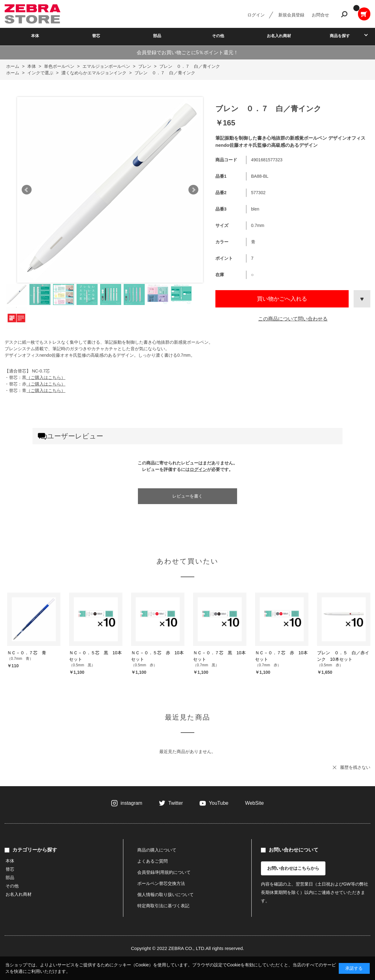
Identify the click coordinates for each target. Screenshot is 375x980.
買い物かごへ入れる (282, 299)
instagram (131, 803)
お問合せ (320, 15)
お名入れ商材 (279, 36)
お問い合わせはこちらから (293, 868)
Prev (27, 190)
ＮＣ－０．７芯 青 (27, 653)
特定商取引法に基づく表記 (163, 906)
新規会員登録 (291, 15)
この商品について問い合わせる (293, 319)
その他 (218, 36)
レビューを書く (187, 496)
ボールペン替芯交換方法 (161, 883)
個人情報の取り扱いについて (165, 895)
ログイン (256, 15)
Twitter (176, 803)
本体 (35, 36)
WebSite (254, 803)
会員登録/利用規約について (164, 872)
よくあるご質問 (152, 861)
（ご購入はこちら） (46, 377)
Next (193, 190)
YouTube (219, 803)
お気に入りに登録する (362, 299)
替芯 (96, 36)
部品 (157, 36)
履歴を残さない (355, 767)
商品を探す (340, 36)
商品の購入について (157, 850)
